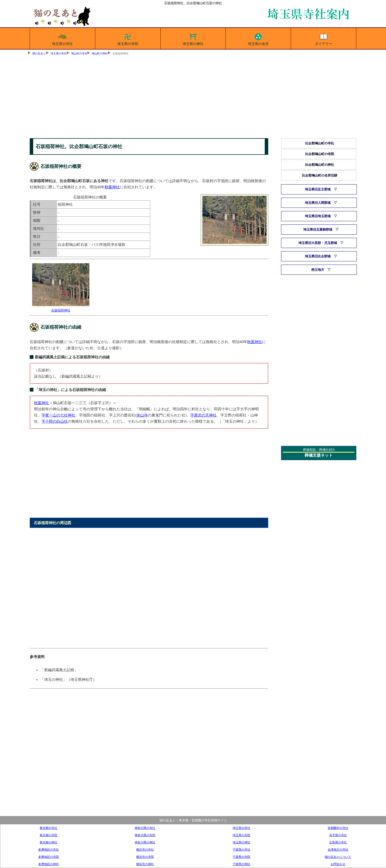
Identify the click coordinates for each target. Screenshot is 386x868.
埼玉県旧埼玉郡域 (318, 216)
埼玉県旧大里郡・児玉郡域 (318, 243)
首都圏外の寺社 (338, 828)
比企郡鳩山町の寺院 (320, 154)
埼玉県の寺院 (128, 39)
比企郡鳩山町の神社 (320, 165)
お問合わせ (338, 864)
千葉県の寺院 (241, 857)
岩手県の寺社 (338, 835)
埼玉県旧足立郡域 (318, 189)
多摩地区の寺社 (49, 850)
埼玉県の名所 (258, 39)
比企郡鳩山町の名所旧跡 (320, 175)
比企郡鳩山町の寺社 (320, 143)
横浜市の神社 (145, 864)
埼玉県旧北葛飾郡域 (318, 230)
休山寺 (142, 415)
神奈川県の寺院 (145, 835)
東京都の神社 (48, 842)
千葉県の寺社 (241, 850)
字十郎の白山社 (55, 421)
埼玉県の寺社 (62, 39)
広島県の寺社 (338, 842)
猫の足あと (39, 53)
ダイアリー (323, 39)
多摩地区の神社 (49, 864)
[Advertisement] (193, 98)
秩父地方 (318, 270)
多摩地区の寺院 (49, 857)
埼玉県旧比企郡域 (318, 256)
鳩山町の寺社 (79, 53)
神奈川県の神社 (145, 842)
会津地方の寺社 (338, 850)
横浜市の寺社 (145, 850)
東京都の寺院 (48, 835)
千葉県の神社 (241, 864)
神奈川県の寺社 (145, 828)
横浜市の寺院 (145, 857)
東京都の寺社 (48, 828)
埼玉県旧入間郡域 (318, 203)
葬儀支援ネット (319, 455)
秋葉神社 (112, 187)
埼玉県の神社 (193, 39)
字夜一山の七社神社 (58, 415)
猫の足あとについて (338, 857)
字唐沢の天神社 (203, 415)
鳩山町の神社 (100, 53)
